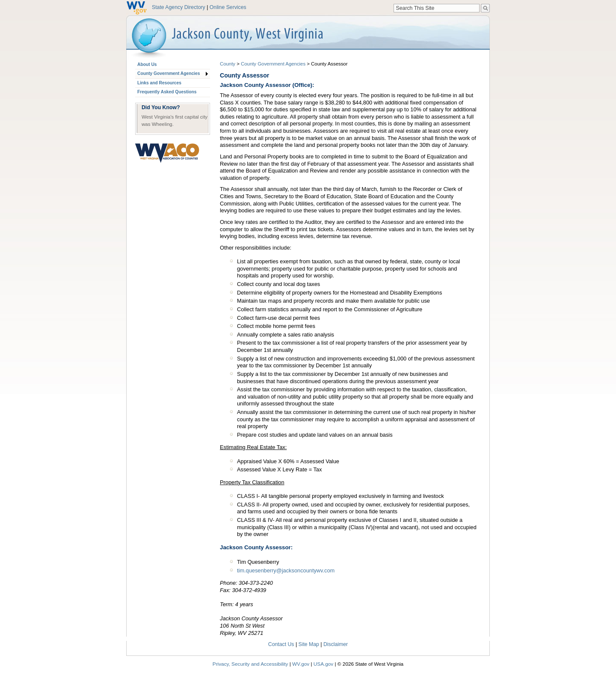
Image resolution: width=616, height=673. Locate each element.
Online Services (228, 7)
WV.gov (301, 664)
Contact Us (281, 644)
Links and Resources (159, 83)
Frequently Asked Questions (167, 92)
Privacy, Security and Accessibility (250, 664)
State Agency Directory (179, 7)
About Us (147, 64)
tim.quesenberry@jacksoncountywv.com (286, 570)
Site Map (309, 644)
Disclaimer (336, 644)
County (228, 64)
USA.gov (324, 664)
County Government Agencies (169, 73)
